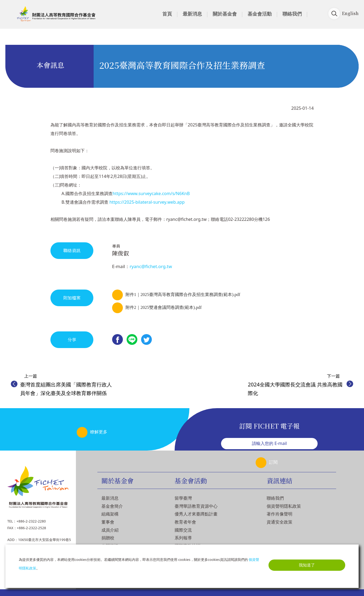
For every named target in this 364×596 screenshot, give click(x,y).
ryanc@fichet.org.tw (151, 266)
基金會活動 (260, 14)
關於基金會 (225, 14)
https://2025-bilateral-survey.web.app (147, 202)
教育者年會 (185, 522)
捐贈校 (108, 538)
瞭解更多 (99, 432)
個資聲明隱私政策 (284, 506)
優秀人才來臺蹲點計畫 (196, 514)
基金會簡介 (112, 506)
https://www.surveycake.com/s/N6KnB (151, 193)
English (350, 13)
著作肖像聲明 (280, 514)
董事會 (108, 522)
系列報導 (183, 538)
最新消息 (192, 14)
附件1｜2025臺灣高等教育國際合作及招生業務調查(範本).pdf (183, 295)
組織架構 (110, 514)
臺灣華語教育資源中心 (196, 506)
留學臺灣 (183, 498)
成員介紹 (110, 530)
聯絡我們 (292, 14)
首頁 (167, 14)
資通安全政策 (280, 522)
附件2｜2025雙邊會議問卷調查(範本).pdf (164, 307)
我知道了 (307, 565)
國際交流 (183, 530)
